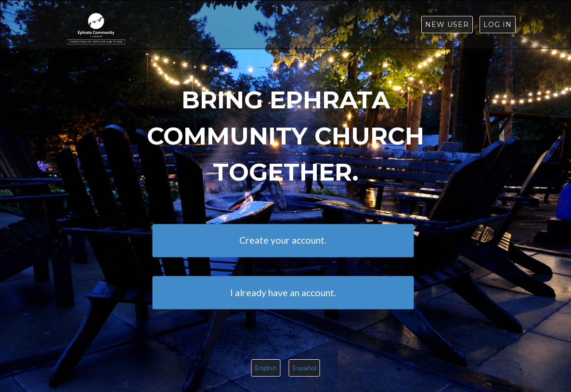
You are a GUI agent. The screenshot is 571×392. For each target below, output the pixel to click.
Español (305, 368)
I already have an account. (283, 293)
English (266, 368)
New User (447, 25)
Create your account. (283, 241)
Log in (498, 25)
